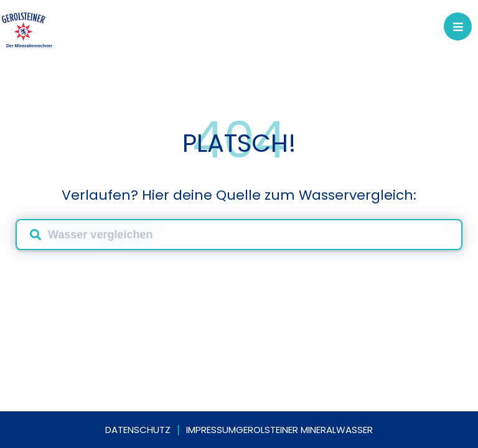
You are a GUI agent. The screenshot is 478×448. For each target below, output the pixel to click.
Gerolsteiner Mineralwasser (304, 430)
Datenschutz (138, 430)
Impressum (211, 430)
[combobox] (239, 235)
